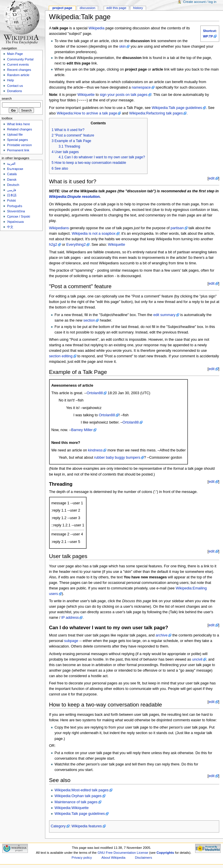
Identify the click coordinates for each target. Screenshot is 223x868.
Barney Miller (82, 430)
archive (162, 635)
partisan (177, 228)
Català (12, 174)
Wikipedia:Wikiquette (72, 808)
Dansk (12, 180)
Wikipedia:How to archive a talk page (87, 113)
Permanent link (18, 150)
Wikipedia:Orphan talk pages (78, 796)
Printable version (19, 145)
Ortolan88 (95, 393)
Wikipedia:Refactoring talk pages (156, 113)
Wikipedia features (87, 826)
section (89, 320)
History (138, 8)
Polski (11, 200)
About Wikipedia (113, 858)
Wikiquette (86, 95)
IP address (70, 618)
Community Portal (20, 59)
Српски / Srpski (18, 216)
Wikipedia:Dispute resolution (74, 197)
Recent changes (19, 70)
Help (10, 80)
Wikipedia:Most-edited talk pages (82, 790)
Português (15, 206)
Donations (15, 91)
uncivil (197, 659)
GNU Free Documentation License (123, 853)
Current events (18, 64)
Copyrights (165, 853)
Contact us (15, 86)
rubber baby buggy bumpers (117, 458)
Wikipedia (97, 28)
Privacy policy (82, 858)
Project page (62, 8)
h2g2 (53, 245)
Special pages (17, 140)
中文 (10, 227)
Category (58, 826)
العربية (11, 164)
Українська (15, 222)
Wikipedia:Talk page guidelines (177, 108)
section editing (61, 356)
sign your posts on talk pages (124, 95)
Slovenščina (16, 211)
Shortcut (209, 31)
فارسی (11, 190)
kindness (95, 450)
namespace (141, 87)
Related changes (19, 129)
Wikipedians (59, 228)
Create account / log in (200, 2)
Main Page (15, 54)
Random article (18, 75)
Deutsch (13, 185)
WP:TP (208, 36)
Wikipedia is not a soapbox (94, 234)
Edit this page (116, 8)
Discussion (88, 8)
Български (15, 169)
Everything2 (76, 245)
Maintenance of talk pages (76, 802)
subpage (71, 641)
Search (7, 98)
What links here (18, 124)
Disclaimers (144, 858)
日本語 (12, 195)
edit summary (164, 315)
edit (211, 178)
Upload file (15, 134)
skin (123, 46)
